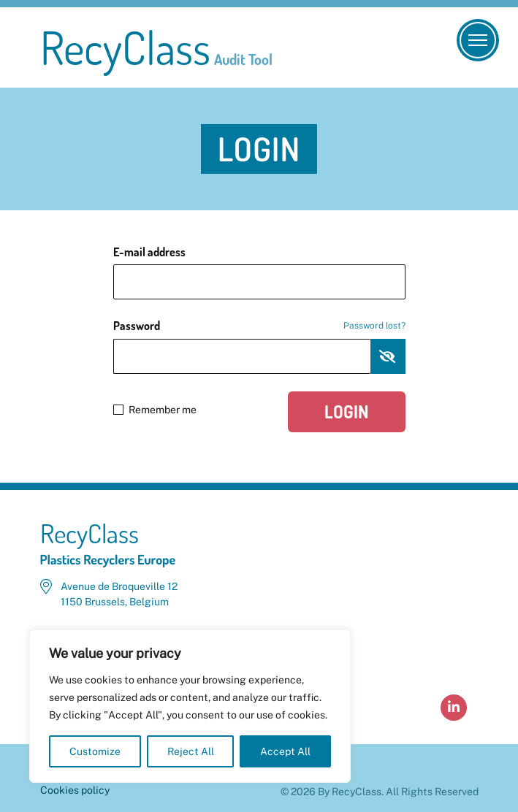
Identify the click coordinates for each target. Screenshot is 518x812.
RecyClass (156, 47)
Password (259, 326)
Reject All (191, 751)
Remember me (155, 410)
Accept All (285, 751)
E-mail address (149, 252)
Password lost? (374, 326)
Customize (95, 751)
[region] (190, 706)
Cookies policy (75, 790)
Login (347, 411)
